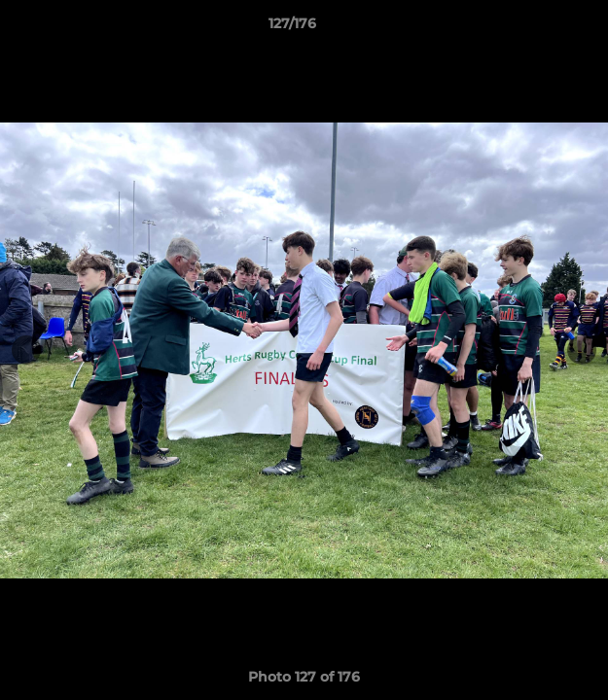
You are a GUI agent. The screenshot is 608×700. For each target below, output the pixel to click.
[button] (538, 28)
